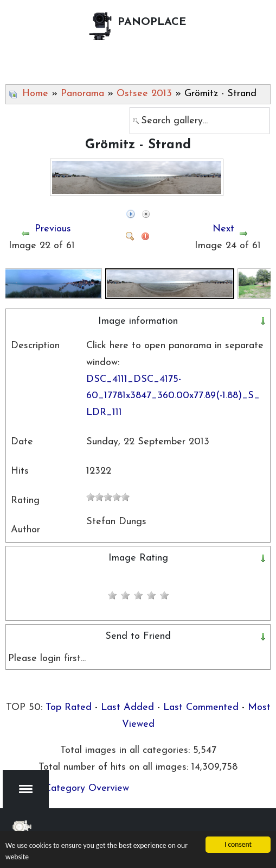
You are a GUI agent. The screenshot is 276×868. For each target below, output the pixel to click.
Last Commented (201, 707)
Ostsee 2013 (144, 94)
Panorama (82, 94)
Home (35, 94)
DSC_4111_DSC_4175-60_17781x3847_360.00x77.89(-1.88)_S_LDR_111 (173, 396)
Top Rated (69, 707)
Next (223, 229)
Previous (53, 229)
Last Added (127, 707)
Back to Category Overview (69, 788)
